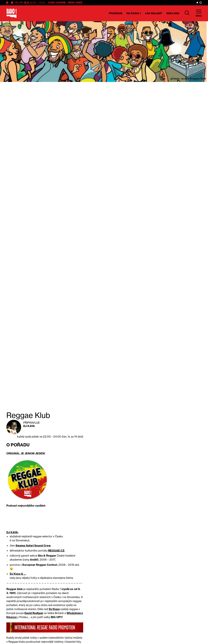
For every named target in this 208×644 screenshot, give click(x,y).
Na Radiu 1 (134, 13)
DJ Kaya (29, 426)
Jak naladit (154, 13)
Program (116, 13)
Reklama (173, 13)
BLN (27, 3)
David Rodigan (34, 613)
